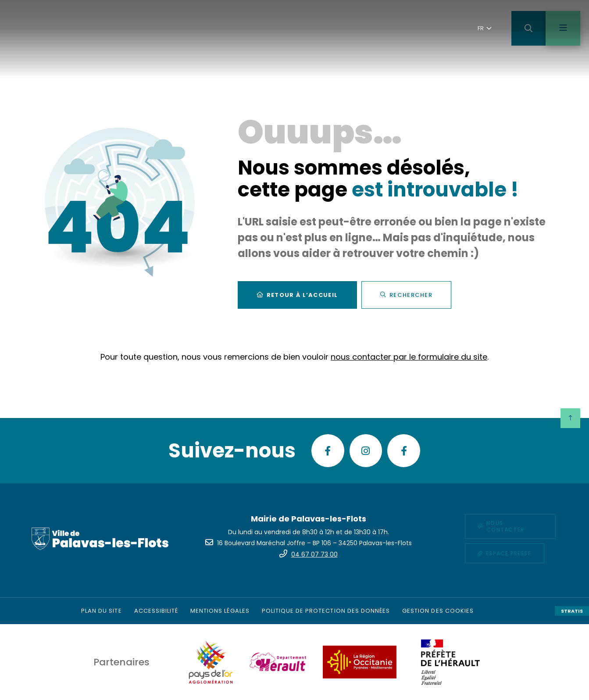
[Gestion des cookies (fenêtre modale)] (438, 611)
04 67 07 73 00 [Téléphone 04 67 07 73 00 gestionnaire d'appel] (314, 554)
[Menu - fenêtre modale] (563, 29)
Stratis (572, 611)
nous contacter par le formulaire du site (409, 358)
